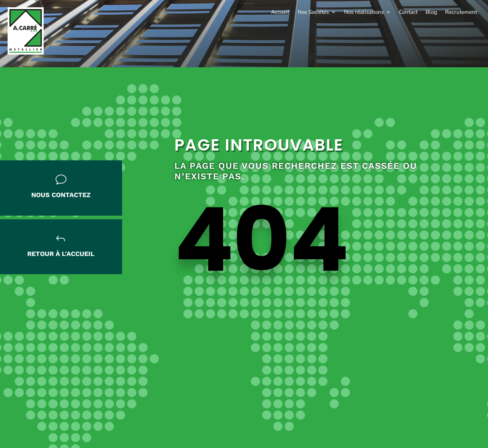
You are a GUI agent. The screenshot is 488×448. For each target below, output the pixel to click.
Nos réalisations (364, 12)
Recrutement (461, 12)
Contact (408, 12)
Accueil (280, 12)
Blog (431, 12)
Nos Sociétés (313, 12)
